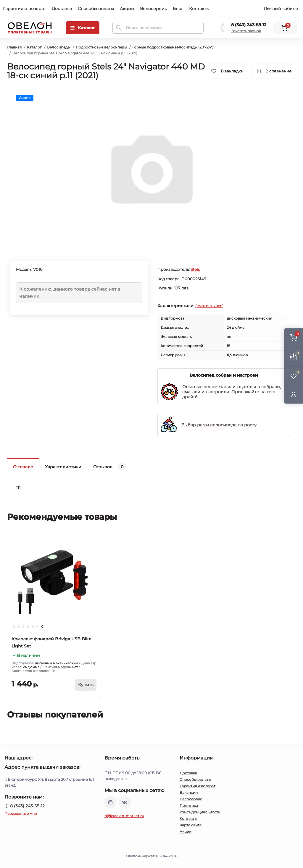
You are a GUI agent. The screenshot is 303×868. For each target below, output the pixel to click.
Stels (195, 269)
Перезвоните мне (21, 813)
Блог (178, 9)
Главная (14, 47)
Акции (127, 9)
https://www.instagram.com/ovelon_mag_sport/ (110, 802)
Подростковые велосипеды (101, 47)
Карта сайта (191, 825)
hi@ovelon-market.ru (124, 816)
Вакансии (189, 792)
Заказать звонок (246, 31)
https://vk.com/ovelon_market (125, 802)
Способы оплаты (96, 9)
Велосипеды (59, 47)
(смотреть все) (209, 306)
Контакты (199, 9)
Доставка (62, 9)
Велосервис (153, 9)
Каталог (34, 47)
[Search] (119, 28)
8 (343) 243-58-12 (249, 25)
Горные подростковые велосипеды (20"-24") (173, 47)
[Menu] (83, 28)
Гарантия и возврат (24, 9)
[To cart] (86, 685)
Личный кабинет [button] (282, 9)
